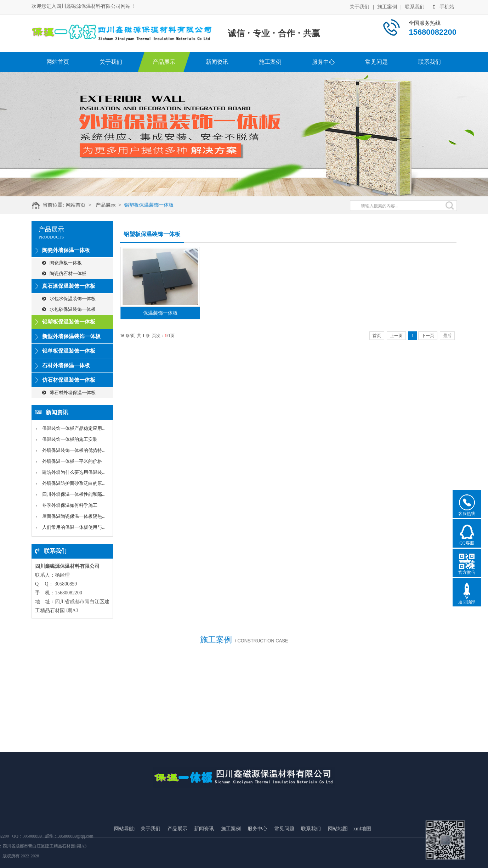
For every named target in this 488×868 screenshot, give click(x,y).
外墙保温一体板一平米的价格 (72, 461)
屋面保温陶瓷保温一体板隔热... (74, 516)
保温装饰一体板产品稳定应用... (74, 428)
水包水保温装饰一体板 (69, 299)
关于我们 (359, 7)
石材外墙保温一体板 (66, 365)
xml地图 (362, 851)
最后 (447, 336)
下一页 (428, 336)
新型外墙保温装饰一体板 (71, 336)
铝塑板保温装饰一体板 (153, 205)
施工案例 (387, 7)
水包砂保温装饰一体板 (69, 309)
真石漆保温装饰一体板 (69, 286)
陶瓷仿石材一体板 (64, 273)
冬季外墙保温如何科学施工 (70, 505)
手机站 (444, 7)
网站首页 (58, 62)
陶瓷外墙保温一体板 (66, 250)
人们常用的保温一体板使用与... (74, 527)
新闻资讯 (217, 62)
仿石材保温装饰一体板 (69, 380)
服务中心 (323, 62)
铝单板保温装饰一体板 (69, 351)
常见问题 (376, 62)
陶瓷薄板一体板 (62, 263)
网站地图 (338, 851)
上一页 (396, 336)
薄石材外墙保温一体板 (69, 393)
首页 (377, 336)
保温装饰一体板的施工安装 (70, 439)
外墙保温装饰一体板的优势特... (74, 450)
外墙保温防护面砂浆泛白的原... (74, 483)
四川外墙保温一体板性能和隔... (74, 494)
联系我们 (415, 7)
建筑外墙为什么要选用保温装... (74, 472)
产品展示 (164, 62)
